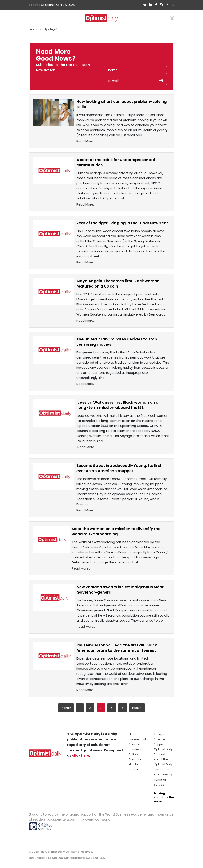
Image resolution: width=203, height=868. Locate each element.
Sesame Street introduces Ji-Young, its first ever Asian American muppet (119, 468)
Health (133, 764)
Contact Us (161, 769)
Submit (161, 81)
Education (136, 759)
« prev (66, 708)
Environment (137, 739)
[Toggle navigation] (31, 18)
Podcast (160, 754)
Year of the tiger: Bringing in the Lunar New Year (122, 223)
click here (81, 756)
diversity (43, 29)
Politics (134, 754)
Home (32, 29)
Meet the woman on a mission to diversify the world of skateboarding (116, 531)
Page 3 (54, 29)
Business (135, 749)
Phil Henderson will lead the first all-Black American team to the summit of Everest (117, 648)
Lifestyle (134, 769)
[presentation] (128, 56)
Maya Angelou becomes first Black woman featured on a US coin (118, 284)
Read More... (86, 141)
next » (137, 708)
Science (134, 744)
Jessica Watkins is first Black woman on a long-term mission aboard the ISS (118, 405)
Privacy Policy (163, 775)
